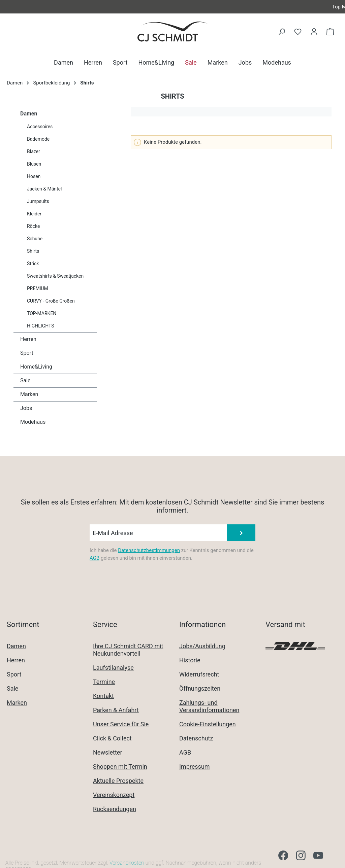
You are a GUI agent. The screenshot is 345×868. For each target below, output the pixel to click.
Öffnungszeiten (200, 688)
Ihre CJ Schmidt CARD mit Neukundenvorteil (128, 650)
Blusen (34, 164)
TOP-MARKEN (42, 313)
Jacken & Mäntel (44, 189)
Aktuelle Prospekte (118, 781)
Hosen (34, 176)
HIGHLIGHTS (41, 326)
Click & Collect (112, 738)
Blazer (34, 151)
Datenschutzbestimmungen (149, 550)
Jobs (26, 408)
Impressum (195, 767)
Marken (29, 394)
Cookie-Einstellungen (208, 724)
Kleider (34, 214)
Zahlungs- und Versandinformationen (209, 706)
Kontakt (103, 696)
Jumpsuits (38, 201)
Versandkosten (127, 863)
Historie (190, 660)
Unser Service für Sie (121, 724)
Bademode (38, 139)
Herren (28, 339)
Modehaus (33, 422)
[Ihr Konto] (314, 32)
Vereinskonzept (114, 795)
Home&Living (36, 367)
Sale (25, 380)
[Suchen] (282, 32)
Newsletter (108, 752)
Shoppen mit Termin (120, 767)
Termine (104, 682)
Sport (27, 353)
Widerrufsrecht (199, 674)
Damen (29, 114)
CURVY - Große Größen (51, 301)
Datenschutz (196, 738)
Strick (33, 264)
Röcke (33, 226)
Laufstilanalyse (113, 668)
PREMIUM (38, 288)
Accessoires (40, 127)
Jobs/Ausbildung (202, 646)
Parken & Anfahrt (116, 710)
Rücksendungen (115, 809)
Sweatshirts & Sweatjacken (55, 276)
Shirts (33, 251)
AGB (95, 558)
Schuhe (35, 239)
